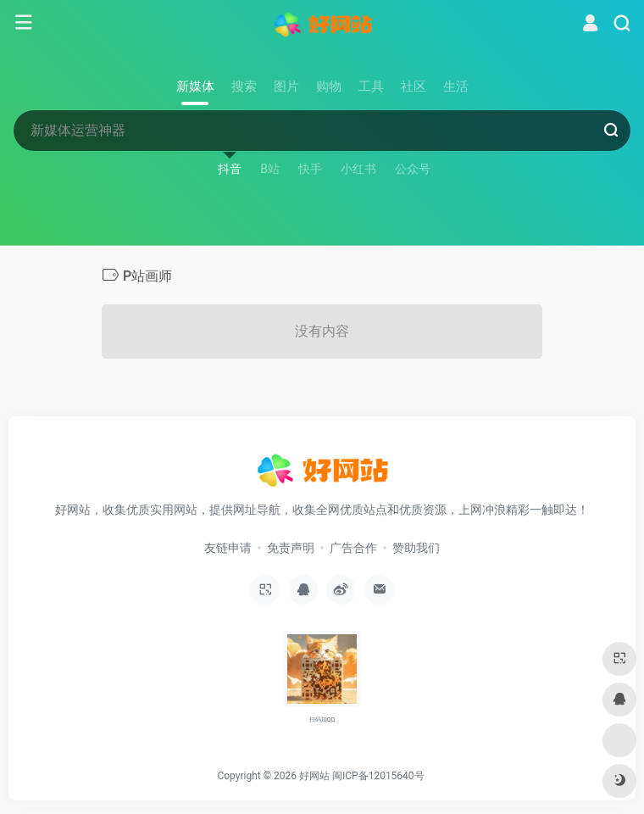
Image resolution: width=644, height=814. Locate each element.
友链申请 (228, 548)
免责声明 (291, 548)
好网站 (314, 776)
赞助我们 (416, 548)
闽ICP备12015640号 (378, 776)
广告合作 (353, 548)
